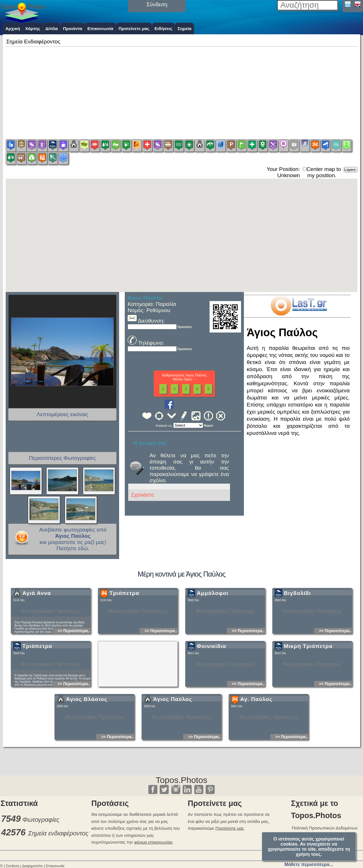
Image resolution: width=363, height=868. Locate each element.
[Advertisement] (181, 88)
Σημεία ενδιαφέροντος (58, 833)
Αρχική (13, 28)
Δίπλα (52, 28)
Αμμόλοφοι (213, 637)
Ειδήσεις (163, 28)
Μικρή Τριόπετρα (308, 690)
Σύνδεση (12, 866)
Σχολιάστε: (143, 495)
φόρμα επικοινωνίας (154, 842)
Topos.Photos (181, 780)
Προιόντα (73, 28)
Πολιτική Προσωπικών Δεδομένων (325, 828)
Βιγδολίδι (297, 637)
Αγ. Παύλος (256, 743)
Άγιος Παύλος (173, 743)
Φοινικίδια (212, 690)
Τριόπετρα (124, 637)
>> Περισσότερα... (74, 675)
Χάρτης (33, 28)
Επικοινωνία (100, 28)
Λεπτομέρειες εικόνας (62, 414)
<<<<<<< (188, 425)
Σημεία (184, 28)
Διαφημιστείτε (32, 866)
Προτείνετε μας (134, 28)
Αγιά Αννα (37, 637)
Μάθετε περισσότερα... (309, 864)
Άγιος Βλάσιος (87, 743)
